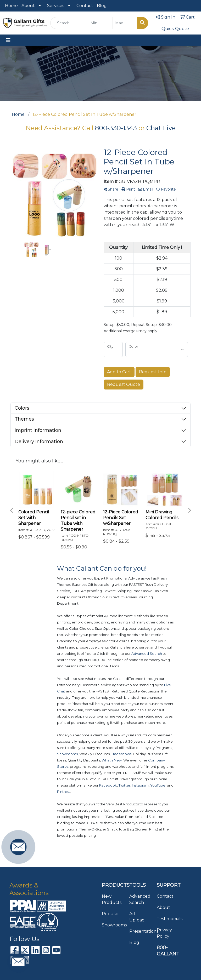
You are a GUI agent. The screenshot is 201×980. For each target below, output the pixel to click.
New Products (112, 899)
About (28, 6)
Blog (102, 6)
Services (56, 6)
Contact (85, 6)
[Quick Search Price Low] (100, 23)
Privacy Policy (164, 933)
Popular (110, 914)
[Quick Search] (69, 23)
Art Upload (137, 917)
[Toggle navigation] (8, 40)
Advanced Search (140, 899)
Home (11, 6)
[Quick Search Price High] (125, 23)
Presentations (140, 931)
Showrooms (112, 925)
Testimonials (167, 919)
